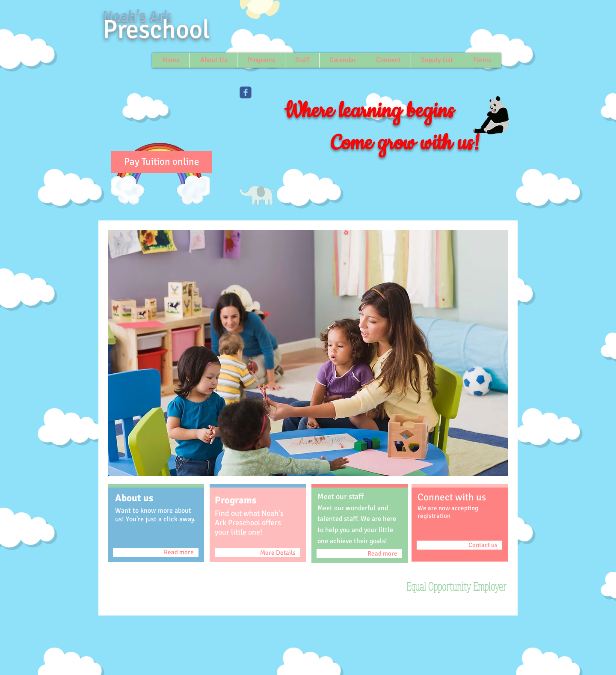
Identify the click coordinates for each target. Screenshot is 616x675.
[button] (308, 353)
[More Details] (258, 553)
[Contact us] (459, 545)
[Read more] (156, 552)
